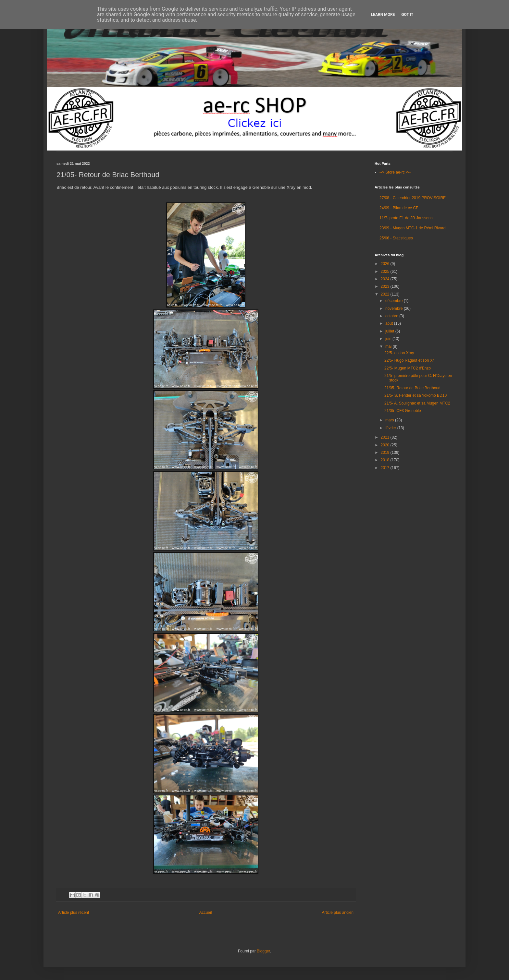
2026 (386, 264)
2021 (386, 437)
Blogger (263, 951)
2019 (386, 453)
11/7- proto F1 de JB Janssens (406, 218)
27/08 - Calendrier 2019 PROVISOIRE (413, 198)
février (391, 428)
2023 (386, 286)
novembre (395, 309)
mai (389, 346)
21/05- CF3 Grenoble (403, 411)
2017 (386, 468)
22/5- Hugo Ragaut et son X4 (410, 360)
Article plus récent (74, 913)
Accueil (206, 913)
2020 (386, 445)
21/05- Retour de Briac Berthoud (412, 388)
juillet (390, 331)
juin (389, 339)
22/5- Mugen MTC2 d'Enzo (408, 368)
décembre (395, 301)
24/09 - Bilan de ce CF (399, 208)
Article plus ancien (338, 913)
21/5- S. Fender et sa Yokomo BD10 (416, 395)
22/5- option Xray (399, 353)
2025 (386, 272)
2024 (386, 279)
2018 (386, 460)
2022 (386, 294)
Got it (407, 15)
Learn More (383, 15)
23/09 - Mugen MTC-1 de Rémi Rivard (412, 228)
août (390, 323)
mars (390, 420)
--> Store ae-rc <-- (395, 172)
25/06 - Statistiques (396, 238)
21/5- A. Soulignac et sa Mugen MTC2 (417, 403)
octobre (392, 316)
